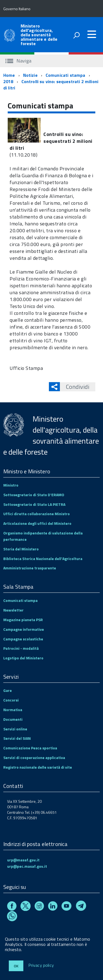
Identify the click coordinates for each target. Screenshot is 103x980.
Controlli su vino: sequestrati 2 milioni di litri (51, 85)
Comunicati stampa (66, 75)
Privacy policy (41, 965)
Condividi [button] (75, 387)
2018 (8, 81)
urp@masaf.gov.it (23, 860)
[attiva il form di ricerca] (76, 35)
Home (9, 75)
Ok (16, 966)
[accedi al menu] (92, 34)
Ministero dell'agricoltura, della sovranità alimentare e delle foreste (39, 35)
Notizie (30, 75)
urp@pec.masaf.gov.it (27, 866)
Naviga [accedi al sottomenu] (18, 61)
